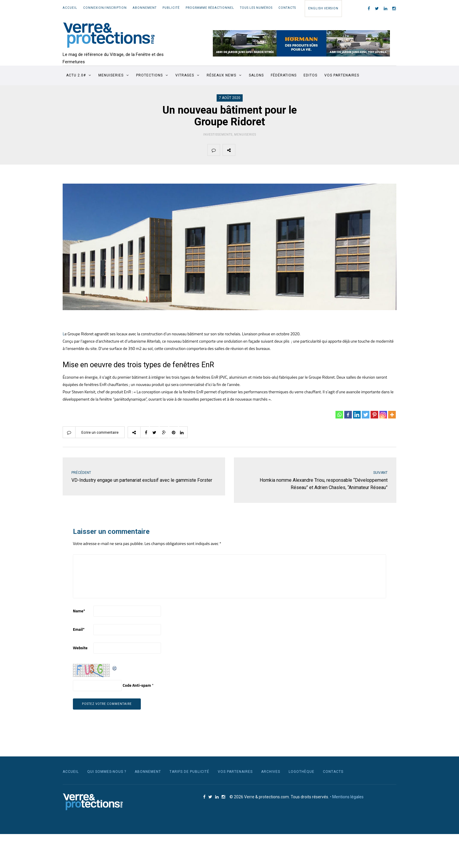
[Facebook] (348, 415)
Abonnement (145, 8)
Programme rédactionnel (210, 8)
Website (80, 648)
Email (79, 629)
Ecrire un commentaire (100, 433)
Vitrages (185, 75)
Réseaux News (221, 75)
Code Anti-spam (137, 685)
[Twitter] (366, 415)
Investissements (218, 135)
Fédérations (284, 75)
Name (79, 611)
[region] (302, 43)
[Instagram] (383, 415)
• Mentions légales (347, 797)
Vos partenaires (342, 75)
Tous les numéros (256, 8)
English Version (323, 8)
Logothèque (302, 772)
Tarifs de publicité (189, 772)
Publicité (171, 8)
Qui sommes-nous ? (107, 772)
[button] (302, 43)
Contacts (287, 8)
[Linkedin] (357, 415)
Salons (256, 75)
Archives (271, 772)
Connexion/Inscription (105, 8)
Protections (149, 75)
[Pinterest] (374, 415)
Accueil (70, 8)
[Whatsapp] (339, 415)
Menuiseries (111, 75)
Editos (310, 75)
